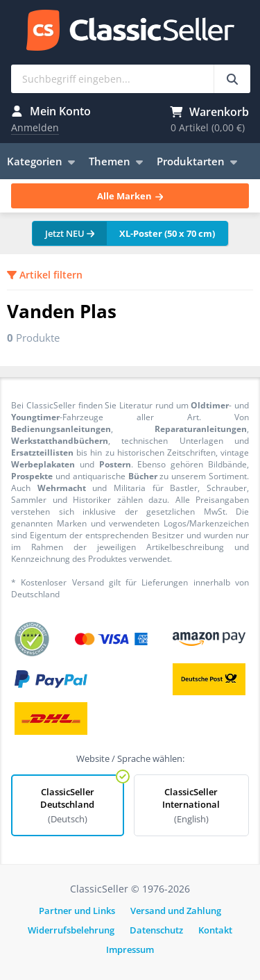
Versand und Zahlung (176, 911)
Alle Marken (130, 196)
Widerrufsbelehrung (71, 930)
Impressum (130, 949)
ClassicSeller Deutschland (68, 805)
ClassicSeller (130, 31)
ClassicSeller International (191, 805)
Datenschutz (156, 930)
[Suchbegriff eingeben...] (232, 79)
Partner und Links (77, 911)
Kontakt (215, 930)
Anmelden (35, 127)
